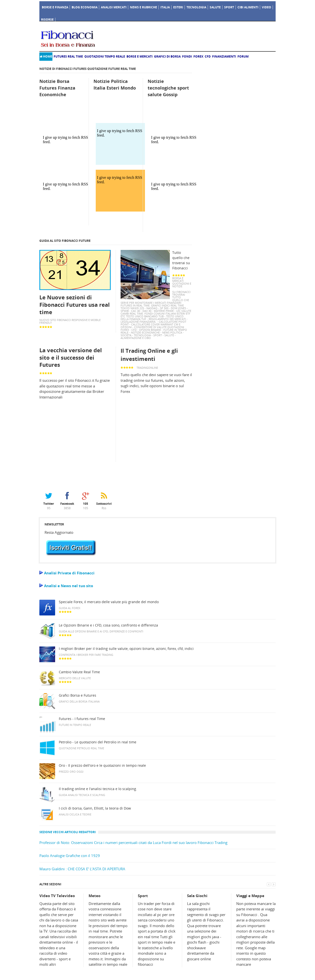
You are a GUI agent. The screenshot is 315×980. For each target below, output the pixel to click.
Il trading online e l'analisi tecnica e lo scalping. (98, 789)
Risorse (47, 20)
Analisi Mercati (114, 7)
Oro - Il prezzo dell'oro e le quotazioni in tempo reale (102, 766)
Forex (198, 56)
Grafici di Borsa (167, 56)
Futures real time (68, 56)
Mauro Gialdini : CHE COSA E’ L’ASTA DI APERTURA (82, 869)
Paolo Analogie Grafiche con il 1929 (70, 856)
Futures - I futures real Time (82, 719)
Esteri (178, 7)
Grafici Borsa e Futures (78, 695)
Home (46, 56)
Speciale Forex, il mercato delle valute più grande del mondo (109, 602)
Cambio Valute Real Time (79, 672)
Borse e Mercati (140, 56)
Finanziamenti (224, 56)
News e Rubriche (143, 7)
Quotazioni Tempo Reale (105, 56)
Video (267, 7)
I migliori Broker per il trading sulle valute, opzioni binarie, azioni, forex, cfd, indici (126, 649)
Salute (215, 7)
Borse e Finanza (55, 7)
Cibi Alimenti (248, 7)
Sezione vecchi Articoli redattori (68, 832)
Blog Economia (85, 7)
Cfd (208, 56)
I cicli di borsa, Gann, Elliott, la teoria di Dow (95, 808)
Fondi (187, 56)
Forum (243, 56)
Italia (165, 7)
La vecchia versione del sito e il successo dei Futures (71, 357)
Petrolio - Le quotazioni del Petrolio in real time (98, 742)
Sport (229, 7)
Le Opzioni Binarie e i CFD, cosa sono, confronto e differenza (108, 625)
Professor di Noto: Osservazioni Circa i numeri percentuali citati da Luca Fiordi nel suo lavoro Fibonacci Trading (133, 842)
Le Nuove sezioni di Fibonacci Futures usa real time (75, 305)
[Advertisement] (152, 38)
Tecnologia (196, 7)
